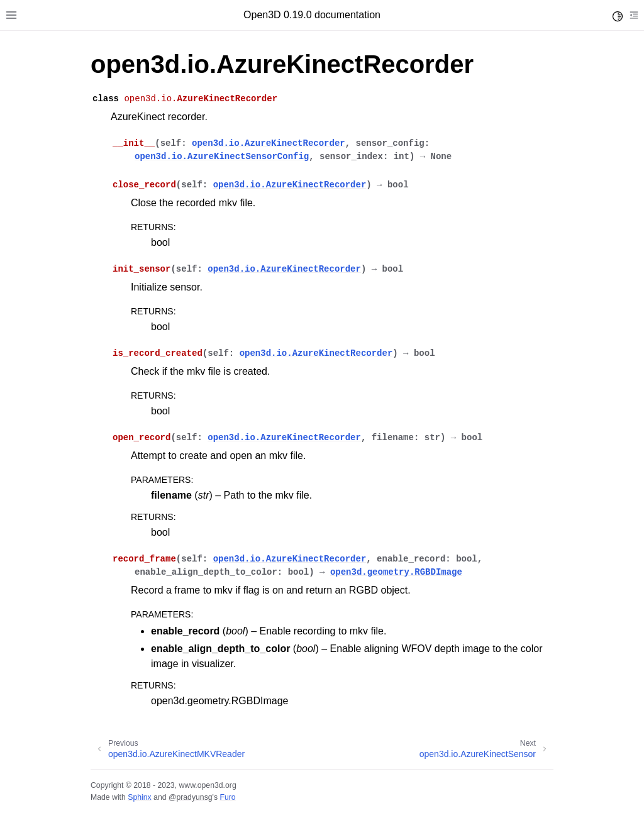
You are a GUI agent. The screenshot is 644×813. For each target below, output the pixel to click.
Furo (227, 797)
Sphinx (139, 797)
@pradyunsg (191, 797)
